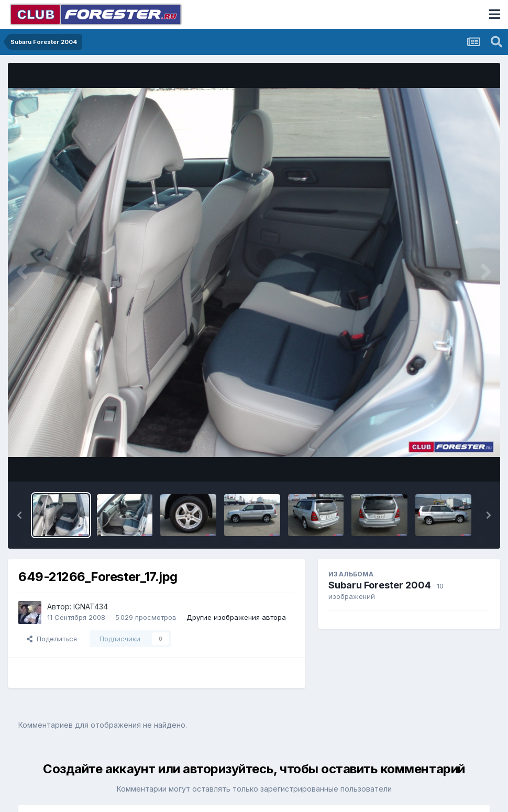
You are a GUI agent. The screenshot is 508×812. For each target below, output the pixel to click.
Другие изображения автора (236, 617)
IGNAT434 (91, 607)
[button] (19, 515)
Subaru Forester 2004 (380, 585)
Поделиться (52, 639)
